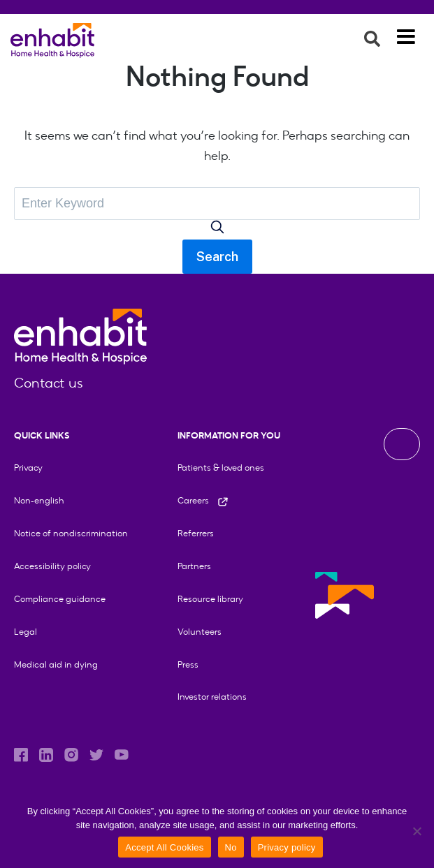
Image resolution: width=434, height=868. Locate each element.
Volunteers (200, 632)
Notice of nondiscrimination (71, 533)
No (231, 847)
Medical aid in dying (56, 664)
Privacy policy (287, 847)
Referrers (196, 533)
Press (188, 664)
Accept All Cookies (164, 847)
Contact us (49, 383)
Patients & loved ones (221, 468)
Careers (203, 500)
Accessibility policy (52, 566)
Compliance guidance (60, 599)
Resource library (210, 599)
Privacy (28, 468)
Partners (194, 566)
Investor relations (212, 697)
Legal (26, 632)
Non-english (39, 500)
